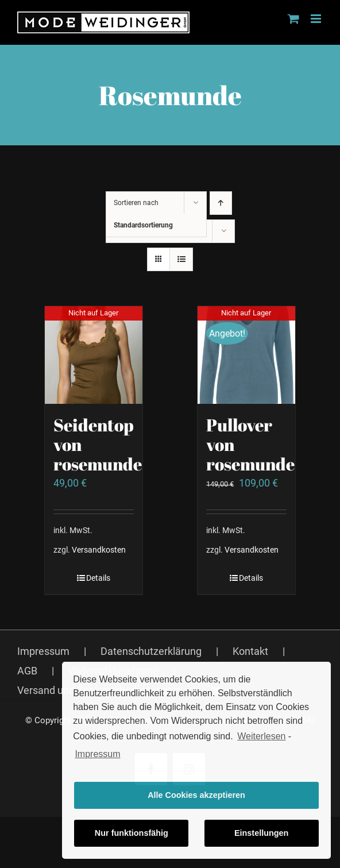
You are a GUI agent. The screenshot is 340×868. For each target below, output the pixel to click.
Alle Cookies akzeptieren (196, 795)
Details (98, 578)
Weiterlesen (261, 736)
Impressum (43, 651)
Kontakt (250, 651)
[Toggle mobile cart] (293, 19)
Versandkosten (99, 550)
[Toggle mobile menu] (317, 19)
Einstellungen (261, 833)
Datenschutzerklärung (151, 651)
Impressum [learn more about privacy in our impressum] (97, 754)
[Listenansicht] (181, 259)
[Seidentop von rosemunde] (94, 355)
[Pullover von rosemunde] (246, 355)
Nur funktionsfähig (132, 833)
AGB (27, 671)
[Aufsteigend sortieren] (221, 203)
